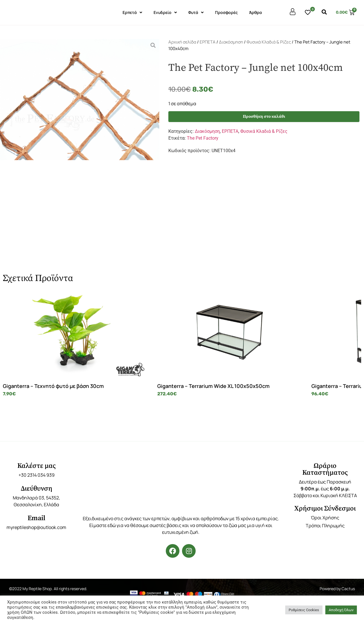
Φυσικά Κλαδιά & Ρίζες (269, 42)
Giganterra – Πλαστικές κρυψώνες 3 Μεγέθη (317, 389)
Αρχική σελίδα (182, 42)
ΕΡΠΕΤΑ (208, 42)
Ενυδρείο (165, 13)
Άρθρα (256, 12)
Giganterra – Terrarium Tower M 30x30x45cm (222, 389)
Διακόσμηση (231, 42)
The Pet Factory (203, 139)
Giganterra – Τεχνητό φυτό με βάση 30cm (46, 389)
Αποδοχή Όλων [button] (341, 610)
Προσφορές (226, 12)
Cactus (348, 595)
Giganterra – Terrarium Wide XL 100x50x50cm (131, 389)
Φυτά (196, 13)
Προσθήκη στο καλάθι (264, 117)
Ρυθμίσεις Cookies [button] (304, 610)
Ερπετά (132, 13)
